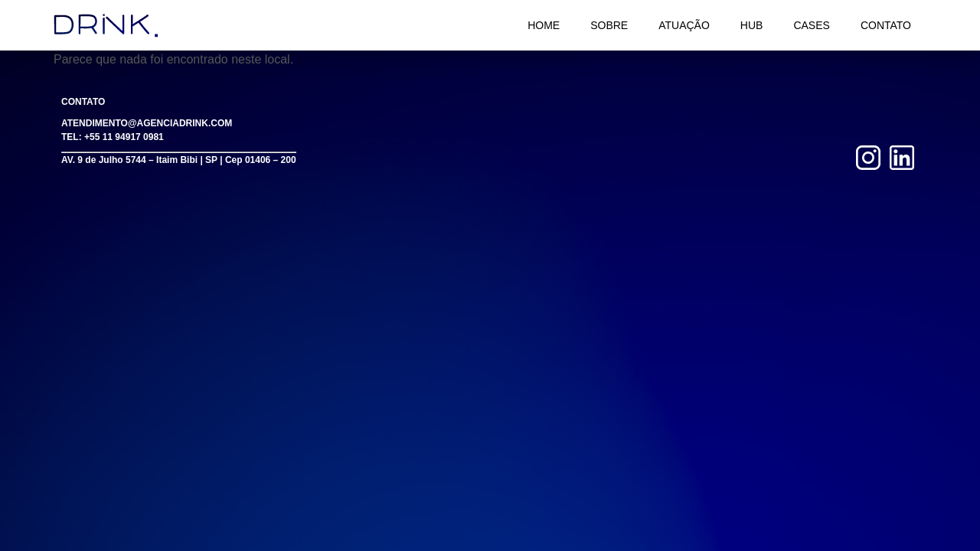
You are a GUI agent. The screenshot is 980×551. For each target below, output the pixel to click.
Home (544, 25)
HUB (752, 25)
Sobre (609, 25)
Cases (811, 25)
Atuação (684, 25)
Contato (886, 25)
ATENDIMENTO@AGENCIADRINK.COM (147, 123)
